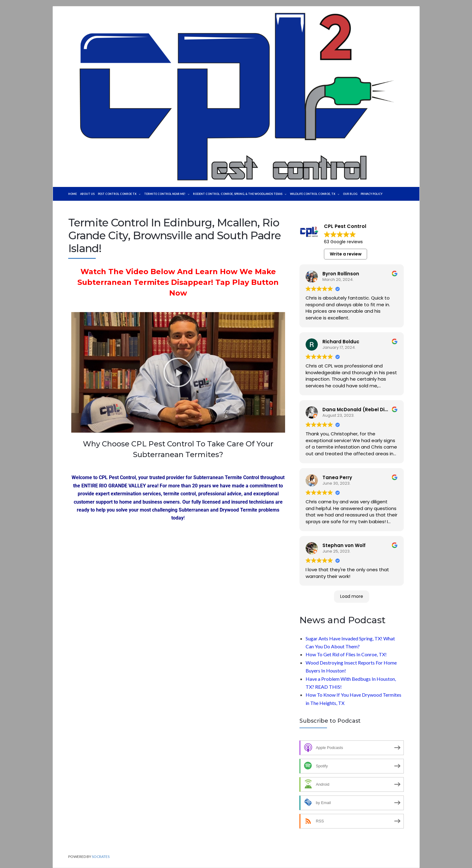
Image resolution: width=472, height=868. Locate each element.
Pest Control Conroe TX (126, 194)
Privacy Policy (413, 194)
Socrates (101, 857)
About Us (90, 194)
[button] (178, 372)
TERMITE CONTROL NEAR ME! (180, 194)
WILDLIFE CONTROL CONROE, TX (348, 194)
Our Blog (388, 194)
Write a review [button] (346, 254)
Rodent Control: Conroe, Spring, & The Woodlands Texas (263, 194)
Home (73, 194)
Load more (352, 596)
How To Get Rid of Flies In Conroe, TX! (346, 654)
